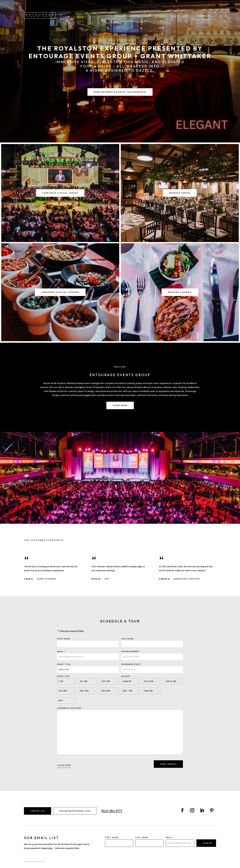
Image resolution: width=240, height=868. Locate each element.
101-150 (106, 681)
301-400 (106, 691)
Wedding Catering (180, 292)
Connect (204, 16)
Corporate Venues (114, 16)
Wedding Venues (140, 16)
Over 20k (148, 691)
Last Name (127, 639)
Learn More (120, 405)
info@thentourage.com (75, 811)
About (175, 16)
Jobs (185, 16)
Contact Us (38, 811)
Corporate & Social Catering (60, 292)
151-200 (63, 691)
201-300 (84, 691)
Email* (169, 838)
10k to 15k (171, 681)
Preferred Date (132, 664)
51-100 (84, 681)
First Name (64, 639)
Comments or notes (70, 708)
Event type (64, 664)
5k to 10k (149, 681)
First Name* (112, 838)
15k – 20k (127, 691)
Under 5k (127, 681)
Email (61, 651)
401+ (61, 700)
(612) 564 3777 (112, 811)
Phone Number (131, 651)
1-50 (61, 681)
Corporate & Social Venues (60, 193)
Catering (161, 16)
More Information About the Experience (120, 92)
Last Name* (142, 838)
